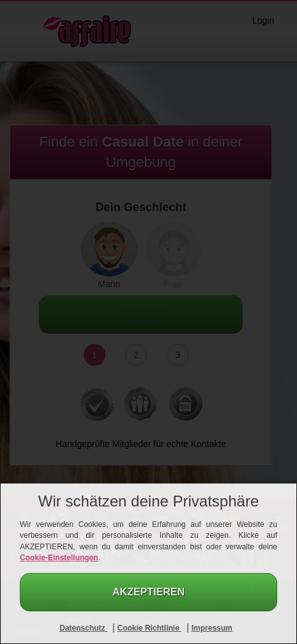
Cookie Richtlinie (149, 628)
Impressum (212, 628)
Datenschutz (83, 628)
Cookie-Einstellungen (59, 558)
